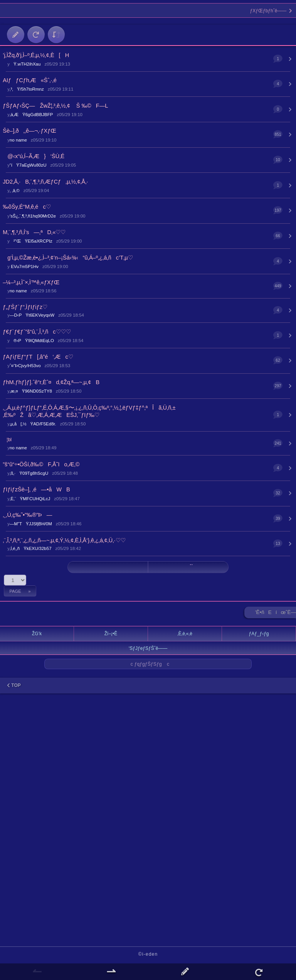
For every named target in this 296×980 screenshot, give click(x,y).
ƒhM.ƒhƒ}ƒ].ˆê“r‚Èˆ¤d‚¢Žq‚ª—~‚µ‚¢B (51, 382)
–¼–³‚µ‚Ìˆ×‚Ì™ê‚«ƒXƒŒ (31, 282)
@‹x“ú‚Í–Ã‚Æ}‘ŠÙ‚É (34, 156)
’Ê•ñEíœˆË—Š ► (276, 614)
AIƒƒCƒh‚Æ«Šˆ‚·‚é (30, 80)
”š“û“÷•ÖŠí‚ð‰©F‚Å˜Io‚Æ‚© (41, 464)
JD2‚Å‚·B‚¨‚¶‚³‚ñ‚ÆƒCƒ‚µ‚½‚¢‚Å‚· (45, 182)
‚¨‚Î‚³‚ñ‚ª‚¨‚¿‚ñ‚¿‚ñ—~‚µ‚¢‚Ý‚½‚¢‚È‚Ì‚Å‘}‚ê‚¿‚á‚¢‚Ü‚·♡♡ (64, 540)
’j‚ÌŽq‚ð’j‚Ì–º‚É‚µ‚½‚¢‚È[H (36, 55)
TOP (14, 685)
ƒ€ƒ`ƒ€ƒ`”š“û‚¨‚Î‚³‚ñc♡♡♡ (37, 332)
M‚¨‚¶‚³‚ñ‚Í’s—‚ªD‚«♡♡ (34, 232)
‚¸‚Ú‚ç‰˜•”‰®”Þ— (27, 515)
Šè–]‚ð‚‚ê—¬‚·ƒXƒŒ (29, 131)
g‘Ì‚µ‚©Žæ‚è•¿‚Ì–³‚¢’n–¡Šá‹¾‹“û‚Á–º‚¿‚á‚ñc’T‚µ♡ (68, 258)
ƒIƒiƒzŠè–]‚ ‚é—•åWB (36, 489)
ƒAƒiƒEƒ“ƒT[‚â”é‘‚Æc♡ (38, 357)
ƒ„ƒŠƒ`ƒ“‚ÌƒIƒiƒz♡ (25, 307)
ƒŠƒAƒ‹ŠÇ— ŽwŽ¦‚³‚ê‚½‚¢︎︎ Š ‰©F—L (55, 106)
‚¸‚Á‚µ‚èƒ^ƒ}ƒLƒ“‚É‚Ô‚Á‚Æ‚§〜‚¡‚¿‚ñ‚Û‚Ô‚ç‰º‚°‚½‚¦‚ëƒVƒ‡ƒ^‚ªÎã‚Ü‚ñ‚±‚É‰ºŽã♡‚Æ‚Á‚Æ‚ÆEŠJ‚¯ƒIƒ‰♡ (89, 411)
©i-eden (148, 954)
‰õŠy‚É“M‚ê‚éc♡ (27, 207)
